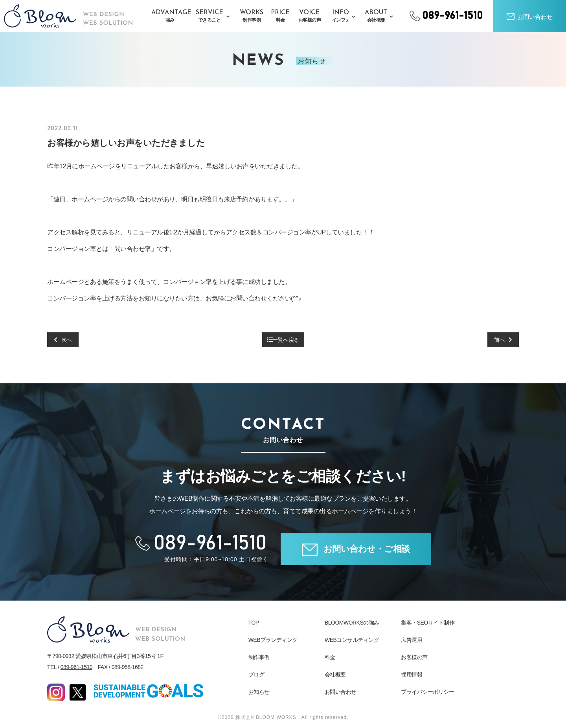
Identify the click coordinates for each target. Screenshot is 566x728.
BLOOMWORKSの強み (352, 623)
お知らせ (259, 692)
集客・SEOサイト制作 (428, 623)
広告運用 (412, 640)
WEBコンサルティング (352, 640)
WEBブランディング (273, 640)
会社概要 (335, 675)
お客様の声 (414, 657)
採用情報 (412, 675)
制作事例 (259, 657)
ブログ (256, 675)
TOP (254, 623)
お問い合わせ (341, 692)
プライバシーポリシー (427, 692)
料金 (330, 657)
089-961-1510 (76, 667)
